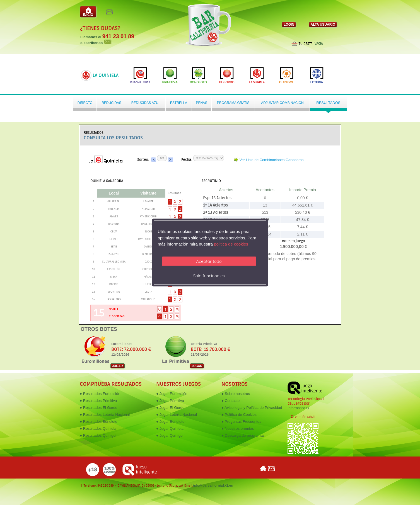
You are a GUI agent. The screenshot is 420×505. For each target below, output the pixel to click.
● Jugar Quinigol (170, 435)
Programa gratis (233, 103)
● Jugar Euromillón (172, 394)
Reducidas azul (146, 103)
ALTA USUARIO (323, 25)
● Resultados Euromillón (100, 394)
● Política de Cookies (239, 415)
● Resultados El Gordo (99, 408)
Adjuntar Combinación (282, 103)
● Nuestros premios (238, 428)
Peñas (201, 103)
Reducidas (111, 103)
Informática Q (298, 408)
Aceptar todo (209, 261)
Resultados (328, 103)
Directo (85, 103)
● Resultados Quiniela (98, 428)
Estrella (179, 103)
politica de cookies (231, 244)
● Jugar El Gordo (170, 408)
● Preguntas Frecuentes (241, 422)
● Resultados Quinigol (98, 435)
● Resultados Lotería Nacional (105, 415)
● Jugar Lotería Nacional (177, 415)
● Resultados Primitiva (98, 401)
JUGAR (118, 366)
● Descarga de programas (243, 435)
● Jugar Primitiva (170, 401)
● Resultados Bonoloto (99, 422)
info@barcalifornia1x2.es (213, 485)
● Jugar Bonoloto (170, 422)
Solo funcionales (209, 275)
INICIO (88, 12)
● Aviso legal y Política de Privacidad (252, 408)
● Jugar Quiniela (170, 428)
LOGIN (289, 25)
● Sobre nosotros (236, 394)
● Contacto (230, 401)
